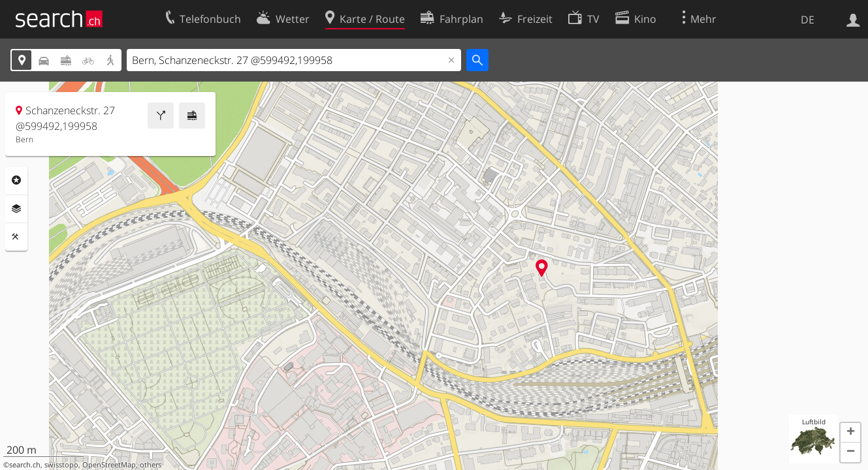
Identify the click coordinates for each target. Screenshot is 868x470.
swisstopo (61, 465)
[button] (850, 433)
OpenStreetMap (109, 465)
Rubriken (16, 180)
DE (808, 20)
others (151, 465)
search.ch (25, 465)
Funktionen (16, 237)
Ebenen (16, 209)
